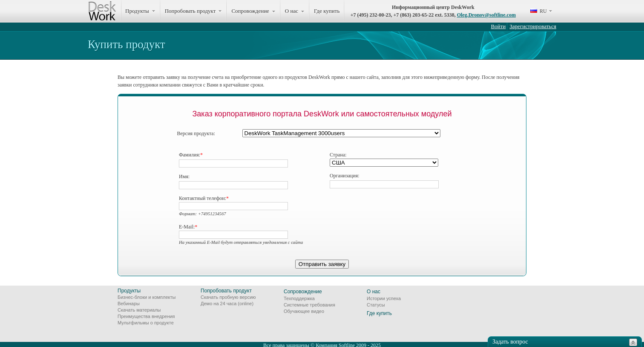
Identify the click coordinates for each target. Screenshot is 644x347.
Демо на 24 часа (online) (227, 304)
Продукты (129, 291)
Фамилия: (191, 155)
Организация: (345, 176)
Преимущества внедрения (146, 316)
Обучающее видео (304, 311)
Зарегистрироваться (533, 26)
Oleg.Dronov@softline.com (486, 15)
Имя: (184, 176)
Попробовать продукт (226, 291)
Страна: (338, 155)
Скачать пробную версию (228, 297)
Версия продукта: (196, 133)
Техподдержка (299, 298)
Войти (499, 26)
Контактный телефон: (204, 198)
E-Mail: (188, 227)
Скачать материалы (139, 310)
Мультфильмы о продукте (146, 323)
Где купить (327, 11)
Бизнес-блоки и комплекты (147, 297)
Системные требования (309, 305)
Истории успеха (384, 298)
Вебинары (129, 304)
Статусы (376, 305)
